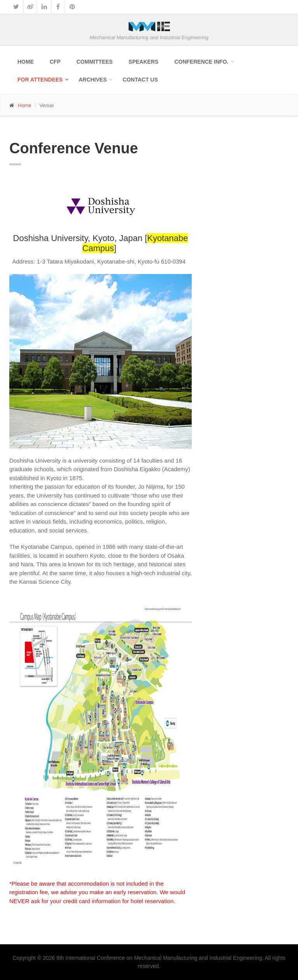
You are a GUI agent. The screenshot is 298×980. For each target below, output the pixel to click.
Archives (93, 80)
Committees (94, 62)
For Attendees (40, 80)
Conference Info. (201, 62)
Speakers (143, 62)
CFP (55, 62)
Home (26, 62)
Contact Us (140, 80)
